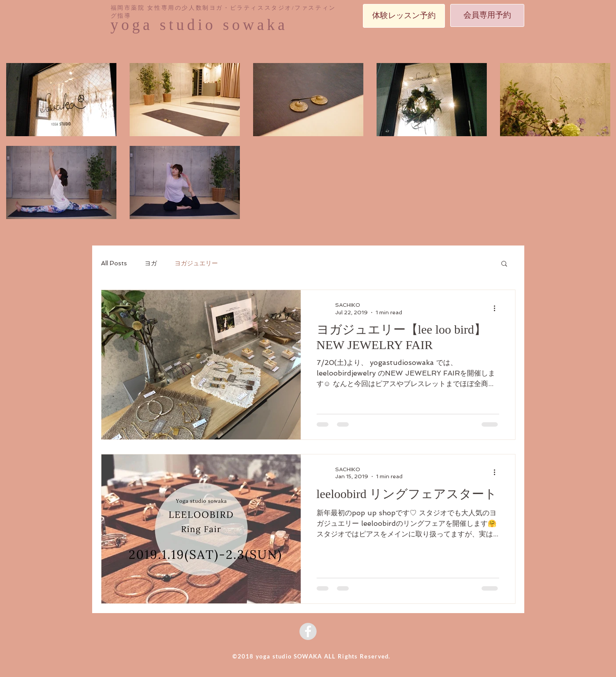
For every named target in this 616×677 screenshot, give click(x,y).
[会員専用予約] (487, 15)
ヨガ (151, 263)
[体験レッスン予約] (404, 16)
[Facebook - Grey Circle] (308, 631)
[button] (504, 264)
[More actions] (498, 308)
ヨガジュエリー (196, 263)
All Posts (114, 263)
